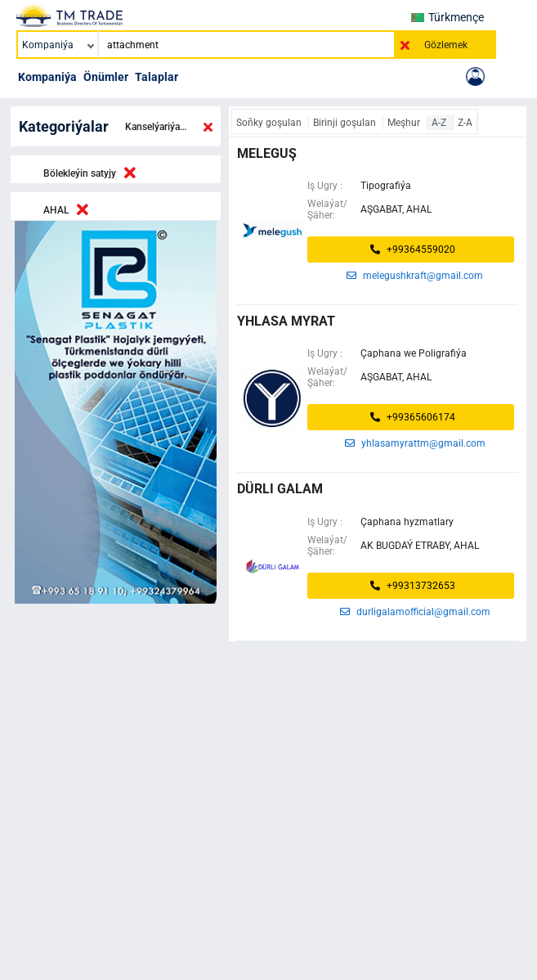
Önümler (106, 77)
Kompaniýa (47, 77)
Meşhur (405, 123)
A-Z (440, 123)
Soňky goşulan (270, 123)
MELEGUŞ (267, 153)
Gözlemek (446, 45)
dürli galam (280, 489)
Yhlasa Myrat (286, 321)
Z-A (465, 123)
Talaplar (157, 77)
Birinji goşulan (346, 123)
